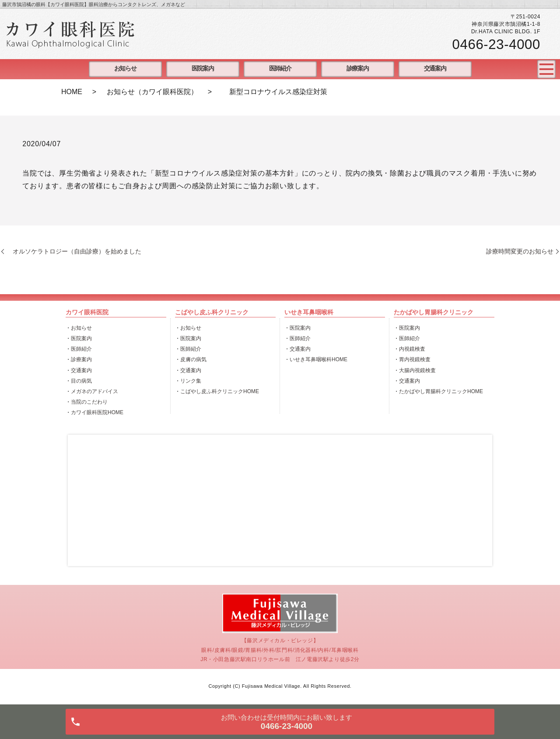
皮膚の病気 (193, 359)
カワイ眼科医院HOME (97, 412)
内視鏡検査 (412, 349)
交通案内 (435, 69)
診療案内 (357, 69)
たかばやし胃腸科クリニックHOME (441, 391)
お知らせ (125, 69)
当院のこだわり (89, 402)
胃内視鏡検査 (415, 359)
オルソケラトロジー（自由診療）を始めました (74, 251)
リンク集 (191, 381)
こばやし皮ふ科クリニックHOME (220, 391)
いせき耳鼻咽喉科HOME (318, 359)
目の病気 (81, 381)
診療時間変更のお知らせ (520, 251)
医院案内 (203, 69)
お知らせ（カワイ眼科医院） (152, 92)
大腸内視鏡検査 (417, 370)
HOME (72, 92)
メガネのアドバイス (94, 391)
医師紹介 (280, 69)
